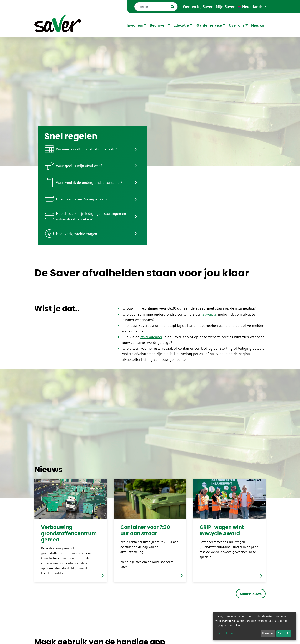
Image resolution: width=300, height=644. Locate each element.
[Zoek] (172, 7)
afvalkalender (151, 337)
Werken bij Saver (198, 7)
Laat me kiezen (225, 633)
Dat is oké (284, 633)
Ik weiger (268, 633)
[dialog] (254, 626)
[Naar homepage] (58, 25)
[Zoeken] (151, 7)
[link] (71, 530)
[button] (252, 7)
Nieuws (258, 25)
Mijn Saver (225, 7)
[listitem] (92, 149)
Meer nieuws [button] (251, 594)
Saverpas (210, 314)
